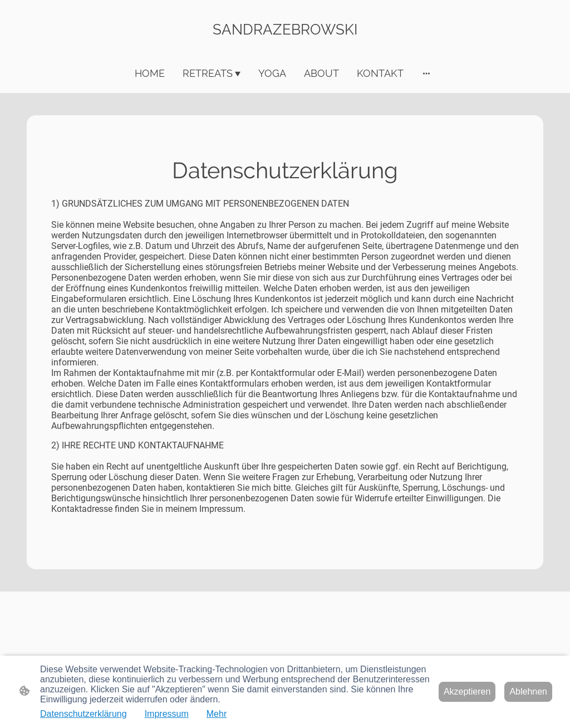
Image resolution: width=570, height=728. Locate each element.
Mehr (217, 714)
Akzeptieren (467, 692)
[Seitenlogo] (285, 48)
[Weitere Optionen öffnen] (426, 73)
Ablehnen (528, 692)
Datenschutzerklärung (83, 714)
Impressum (167, 714)
